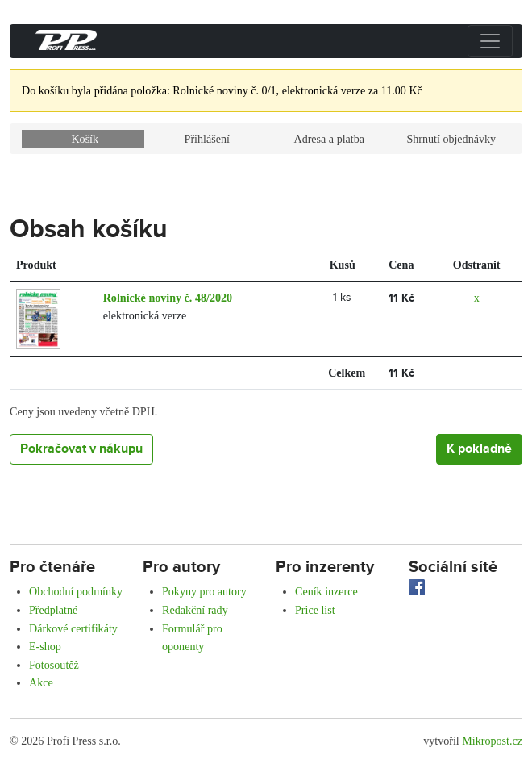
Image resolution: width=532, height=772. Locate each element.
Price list (315, 610)
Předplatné (53, 610)
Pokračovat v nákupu (81, 449)
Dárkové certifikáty (73, 628)
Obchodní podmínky (76, 591)
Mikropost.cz (492, 741)
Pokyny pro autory (204, 591)
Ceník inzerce (326, 591)
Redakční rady (195, 610)
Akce (41, 682)
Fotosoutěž (54, 665)
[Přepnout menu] (490, 41)
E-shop (45, 646)
